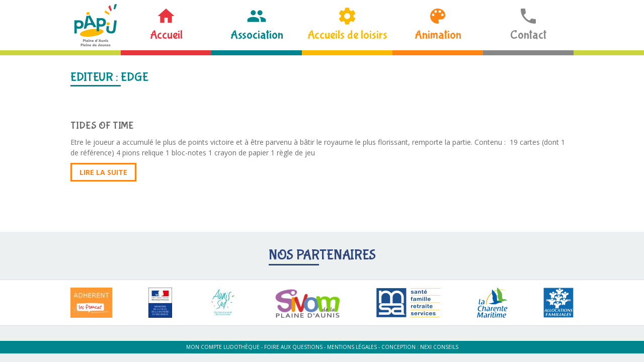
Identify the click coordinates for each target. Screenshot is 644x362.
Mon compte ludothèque (223, 347)
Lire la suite (103, 172)
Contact (528, 35)
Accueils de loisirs (347, 35)
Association (257, 35)
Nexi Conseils (439, 347)
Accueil (166, 35)
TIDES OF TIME (102, 125)
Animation (438, 35)
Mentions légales (352, 347)
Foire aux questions (293, 347)
